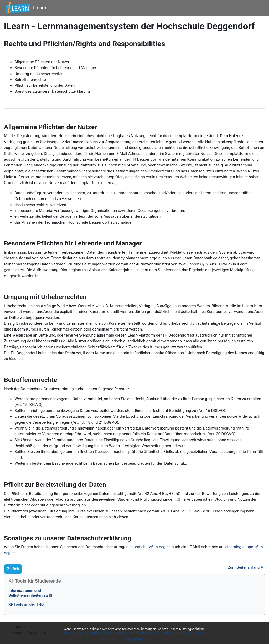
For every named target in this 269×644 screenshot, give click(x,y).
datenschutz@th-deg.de (150, 547)
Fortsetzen (134, 639)
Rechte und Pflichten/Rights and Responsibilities (171, 633)
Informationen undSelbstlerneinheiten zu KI (30, 593)
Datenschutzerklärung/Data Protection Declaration (100, 633)
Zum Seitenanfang (245, 567)
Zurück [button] (13, 569)
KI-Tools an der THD (26, 604)
